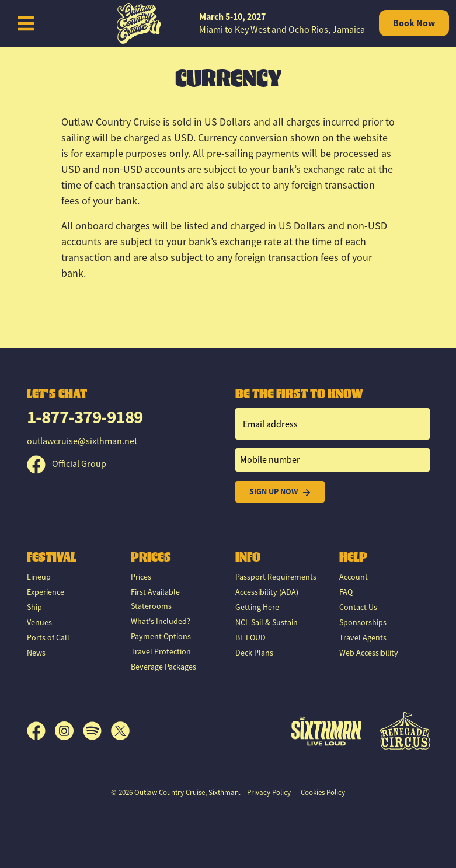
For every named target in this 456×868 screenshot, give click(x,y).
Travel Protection (161, 651)
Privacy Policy (269, 792)
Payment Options (161, 636)
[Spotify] (97, 731)
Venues (39, 622)
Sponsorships (363, 622)
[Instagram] (69, 731)
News (36, 653)
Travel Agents (363, 637)
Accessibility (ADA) (267, 592)
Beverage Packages (163, 667)
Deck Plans (254, 653)
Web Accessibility (369, 653)
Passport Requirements (276, 577)
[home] (228, 23)
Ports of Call (48, 637)
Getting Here (257, 607)
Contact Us (358, 607)
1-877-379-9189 (85, 417)
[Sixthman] (326, 731)
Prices (141, 577)
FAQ (346, 592)
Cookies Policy (323, 792)
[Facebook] (41, 731)
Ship (34, 607)
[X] (120, 731)
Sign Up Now (280, 492)
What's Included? (161, 621)
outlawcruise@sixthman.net (82, 441)
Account (354, 577)
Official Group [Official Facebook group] (67, 464)
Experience (46, 592)
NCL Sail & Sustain (267, 622)
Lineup (39, 577)
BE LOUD (250, 637)
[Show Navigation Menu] (26, 23)
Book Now (414, 23)
